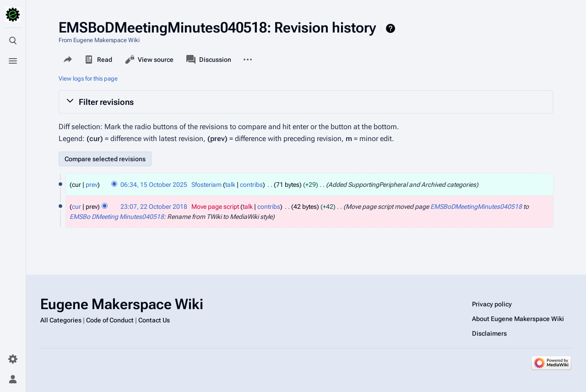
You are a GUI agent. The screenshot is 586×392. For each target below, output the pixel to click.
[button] (306, 102)
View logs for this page (88, 79)
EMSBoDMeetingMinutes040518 (476, 207)
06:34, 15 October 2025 (154, 185)
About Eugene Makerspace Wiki (518, 319)
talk (230, 185)
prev (92, 185)
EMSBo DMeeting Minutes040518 (117, 217)
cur (76, 207)
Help (392, 28)
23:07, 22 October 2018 (154, 207)
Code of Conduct (110, 320)
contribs (251, 185)
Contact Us (154, 320)
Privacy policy (492, 304)
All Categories (61, 320)
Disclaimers (489, 333)
